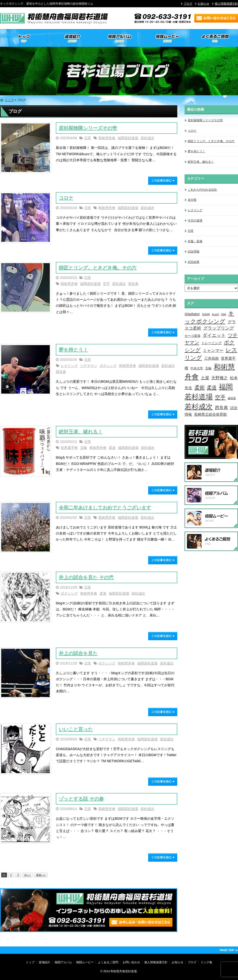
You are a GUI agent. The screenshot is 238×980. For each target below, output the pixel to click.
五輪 (84, 448)
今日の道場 (195, 220)
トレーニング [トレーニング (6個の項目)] (212, 343)
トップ (24, 38)
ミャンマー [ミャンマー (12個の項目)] (213, 350)
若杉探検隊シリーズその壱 (88, 128)
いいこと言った (76, 729)
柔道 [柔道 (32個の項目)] (212, 388)
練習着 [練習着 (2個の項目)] (232, 398)
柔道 (112, 448)
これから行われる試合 (202, 190)
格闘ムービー (167, 38)
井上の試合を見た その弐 (86, 577)
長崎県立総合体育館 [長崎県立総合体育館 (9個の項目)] (210, 414)
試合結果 (194, 262)
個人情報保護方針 (226, 4)
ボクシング (108, 366)
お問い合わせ (131, 962)
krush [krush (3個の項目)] (216, 314)
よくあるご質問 (214, 38)
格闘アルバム (119, 38)
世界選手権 (69, 448)
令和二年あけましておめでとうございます (105, 508)
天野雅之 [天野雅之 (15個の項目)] (220, 378)
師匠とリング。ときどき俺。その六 (98, 268)
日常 (88, 138)
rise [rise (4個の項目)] (223, 314)
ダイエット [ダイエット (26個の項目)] (214, 335)
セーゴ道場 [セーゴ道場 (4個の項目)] (192, 336)
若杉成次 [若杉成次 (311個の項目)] (199, 407)
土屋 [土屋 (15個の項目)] (205, 378)
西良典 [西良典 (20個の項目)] (221, 408)
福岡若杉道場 (128, 138)
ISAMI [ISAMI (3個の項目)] (206, 314)
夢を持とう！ (73, 350)
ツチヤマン (89, 366)
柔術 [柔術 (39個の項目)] (200, 387)
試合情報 (194, 251)
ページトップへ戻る (229, 950)
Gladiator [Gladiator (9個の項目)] (192, 314)
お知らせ (204, 4)
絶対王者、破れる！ (81, 432)
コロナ (66, 198)
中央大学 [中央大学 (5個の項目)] (197, 368)
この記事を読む (163, 181)
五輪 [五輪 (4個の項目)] (208, 368)
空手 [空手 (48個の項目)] (220, 397)
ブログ (188, 4)
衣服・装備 (195, 241)
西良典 (133, 284)
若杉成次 (147, 138)
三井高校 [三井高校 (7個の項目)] (212, 358)
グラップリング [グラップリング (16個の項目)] (219, 328)
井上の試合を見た (78, 653)
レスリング (69, 366)
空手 (106, 284)
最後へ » (41, 875)
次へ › (27, 875)
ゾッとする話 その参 (81, 799)
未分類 (192, 200)
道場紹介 (71, 38)
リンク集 (206, 962)
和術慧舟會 (107, 138)
